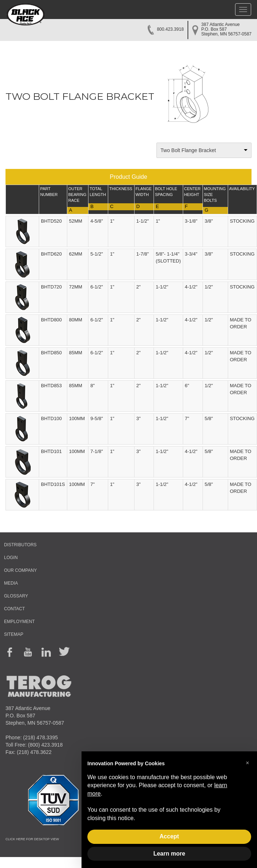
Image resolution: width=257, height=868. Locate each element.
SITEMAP (14, 634)
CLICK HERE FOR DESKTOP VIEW (32, 839)
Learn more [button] (169, 854)
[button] (247, 763)
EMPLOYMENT (19, 622)
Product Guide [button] (128, 177)
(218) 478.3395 (40, 737)
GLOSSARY (16, 596)
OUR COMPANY (20, 570)
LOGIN (11, 558)
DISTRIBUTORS (20, 545)
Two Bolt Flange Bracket (188, 150)
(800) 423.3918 (45, 745)
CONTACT (14, 609)
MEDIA (11, 583)
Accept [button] (169, 836)
